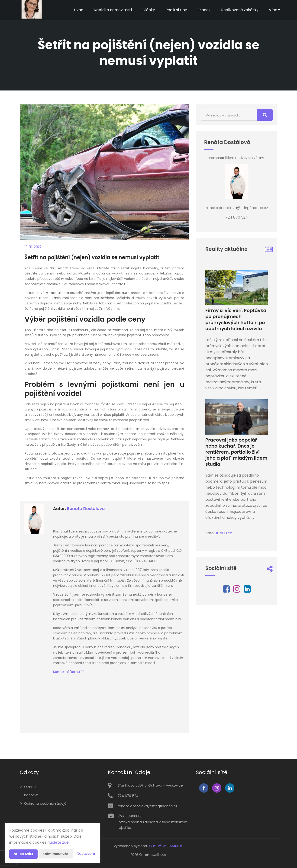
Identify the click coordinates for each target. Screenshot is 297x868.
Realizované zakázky (240, 10)
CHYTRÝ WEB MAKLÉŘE (166, 846)
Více (275, 10)
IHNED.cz (224, 533)
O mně (30, 787)
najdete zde (58, 842)
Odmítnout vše (56, 854)
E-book (204, 10)
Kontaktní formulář (68, 672)
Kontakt (31, 795)
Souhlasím (23, 854)
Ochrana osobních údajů (45, 803)
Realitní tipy (176, 10)
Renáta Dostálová (86, 508)
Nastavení (86, 853)
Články (148, 10)
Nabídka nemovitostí (113, 10)
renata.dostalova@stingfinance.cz (148, 806)
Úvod (78, 10)
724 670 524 (128, 796)
